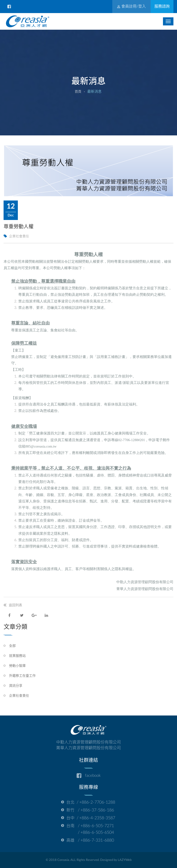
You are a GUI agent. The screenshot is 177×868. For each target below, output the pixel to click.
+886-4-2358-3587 (97, 818)
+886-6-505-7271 (97, 826)
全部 (12, 646)
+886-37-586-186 (97, 810)
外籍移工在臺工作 (22, 676)
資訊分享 (16, 686)
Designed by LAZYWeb (116, 860)
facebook (89, 776)
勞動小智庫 (17, 666)
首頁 (78, 92)
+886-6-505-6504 (97, 833)
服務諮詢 (162, 6)
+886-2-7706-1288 (97, 802)
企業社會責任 (19, 696)
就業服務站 (17, 656)
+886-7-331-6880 (97, 840)
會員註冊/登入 (131, 6)
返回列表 (15, 605)
